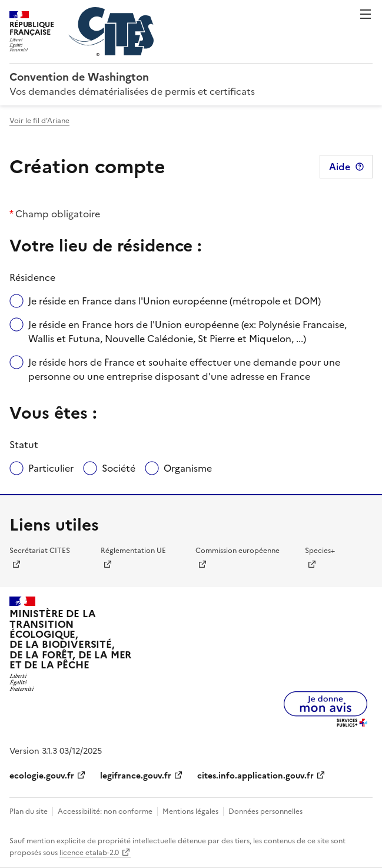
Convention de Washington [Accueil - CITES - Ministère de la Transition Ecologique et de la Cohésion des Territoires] (79, 77)
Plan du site (29, 811)
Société (119, 468)
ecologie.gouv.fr (42, 776)
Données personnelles (265, 811)
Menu (366, 14)
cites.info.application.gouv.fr (255, 776)
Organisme (188, 468)
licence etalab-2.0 (89, 853)
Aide (340, 167)
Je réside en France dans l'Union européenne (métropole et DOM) (175, 301)
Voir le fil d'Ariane (39, 121)
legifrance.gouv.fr (136, 776)
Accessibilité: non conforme (105, 811)
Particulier (51, 468)
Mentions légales (190, 811)
